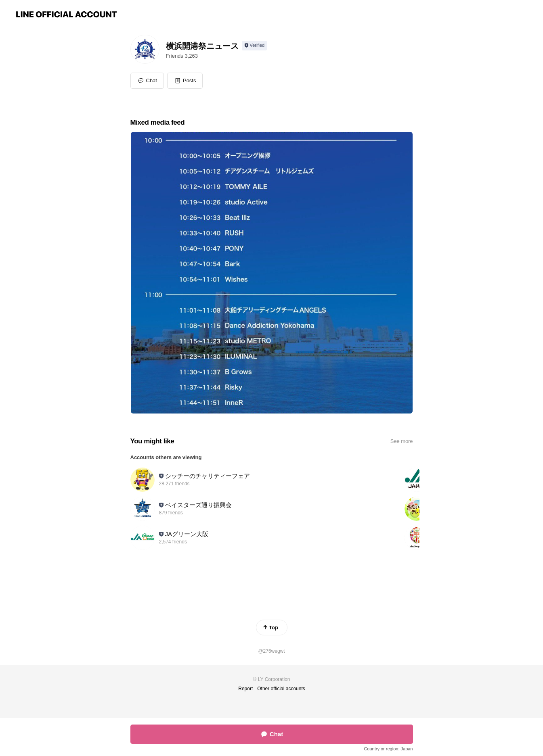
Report (245, 689)
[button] (185, 81)
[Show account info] (255, 46)
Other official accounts (281, 689)
